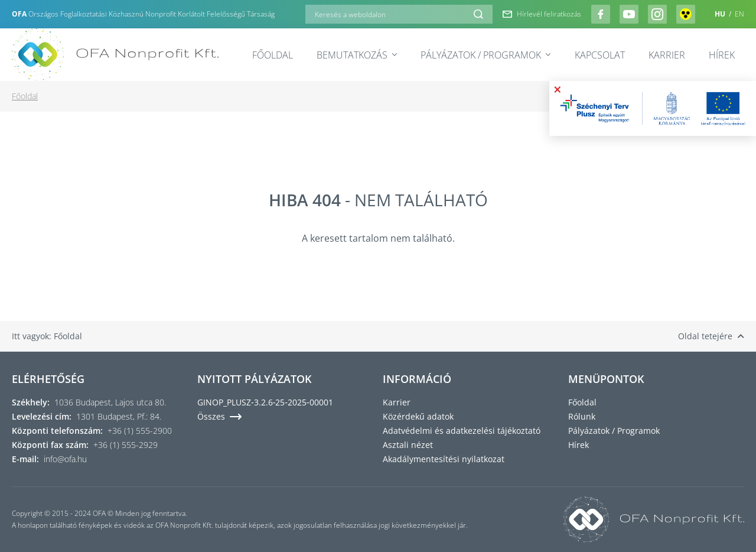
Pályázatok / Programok (485, 55)
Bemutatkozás (357, 55)
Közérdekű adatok (418, 416)
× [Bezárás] (558, 89)
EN (739, 14)
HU (721, 14)
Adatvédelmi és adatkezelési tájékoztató (462, 431)
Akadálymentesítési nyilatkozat (444, 459)
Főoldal (273, 55)
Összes (219, 416)
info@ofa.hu (65, 459)
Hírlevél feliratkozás (542, 14)
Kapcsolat (600, 55)
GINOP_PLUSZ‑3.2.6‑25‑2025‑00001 (265, 402)
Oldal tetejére (711, 336)
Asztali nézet (408, 445)
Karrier (667, 55)
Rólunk (582, 416)
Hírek (722, 55)
